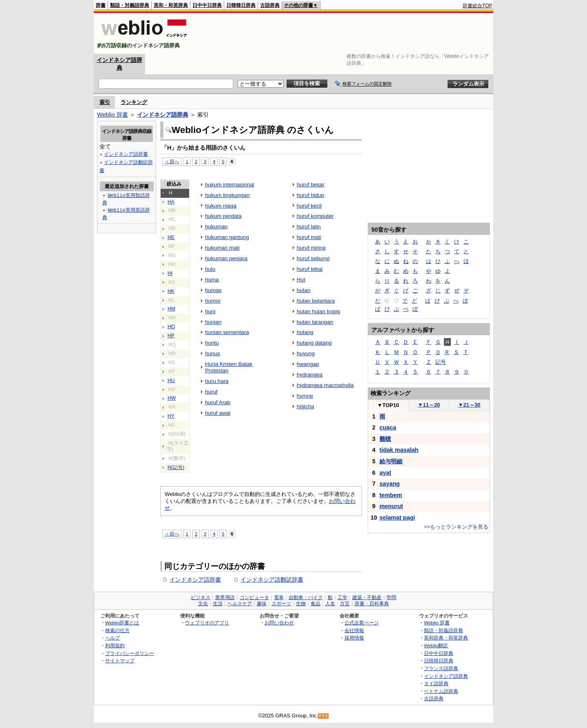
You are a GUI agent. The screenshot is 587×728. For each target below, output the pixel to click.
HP (171, 336)
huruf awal (218, 413)
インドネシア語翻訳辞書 (272, 580)
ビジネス (201, 597)
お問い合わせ (279, 623)
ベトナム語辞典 (441, 691)
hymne (305, 396)
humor (213, 301)
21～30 (469, 405)
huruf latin (309, 227)
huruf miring (311, 248)
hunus (213, 353)
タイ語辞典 (436, 683)
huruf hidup (310, 195)
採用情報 (354, 638)
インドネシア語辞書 (195, 580)
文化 (203, 604)
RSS (324, 716)
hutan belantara (316, 301)
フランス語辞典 (441, 668)
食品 (316, 604)
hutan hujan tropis (319, 311)
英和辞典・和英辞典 (446, 638)
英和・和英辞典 (171, 5)
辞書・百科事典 (372, 604)
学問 (391, 597)
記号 (441, 362)
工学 (342, 597)
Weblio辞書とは (122, 623)
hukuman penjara (226, 258)
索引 (105, 102)
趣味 (262, 604)
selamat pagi (397, 518)
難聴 (385, 439)
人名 (330, 604)
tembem (391, 495)
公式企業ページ (362, 623)
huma (212, 280)
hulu (210, 269)
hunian (213, 322)
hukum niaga (221, 206)
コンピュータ (254, 597)
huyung (306, 353)
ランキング (134, 102)
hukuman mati (222, 248)
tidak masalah (399, 450)
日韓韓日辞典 (241, 5)
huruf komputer (315, 216)
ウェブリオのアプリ (207, 623)
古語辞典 (270, 5)
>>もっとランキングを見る (456, 527)
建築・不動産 (367, 597)
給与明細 (391, 461)
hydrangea (310, 375)
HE (171, 237)
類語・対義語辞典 (130, 5)
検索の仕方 (117, 630)
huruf (211, 392)
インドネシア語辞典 (163, 115)
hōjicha (306, 406)
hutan (304, 290)
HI (170, 273)
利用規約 (115, 645)
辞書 (101, 5)
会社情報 (354, 630)
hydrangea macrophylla (325, 385)
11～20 (429, 405)
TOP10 (388, 405)
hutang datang (314, 343)
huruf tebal (310, 269)
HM (171, 309)
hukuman (216, 227)
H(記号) (176, 467)
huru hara (217, 381)
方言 (345, 604)
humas (213, 290)
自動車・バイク (306, 597)
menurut (391, 506)
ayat (385, 473)
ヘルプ (113, 638)
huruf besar (311, 185)
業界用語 (225, 597)
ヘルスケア (240, 604)
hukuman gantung (227, 237)
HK (171, 291)
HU (171, 381)
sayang (390, 484)
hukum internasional (230, 185)
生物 (301, 604)
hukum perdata (223, 216)
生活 (218, 604)
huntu (212, 343)
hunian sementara (227, 332)
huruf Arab (218, 402)
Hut (301, 280)
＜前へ (172, 161)
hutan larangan (315, 322)
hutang (305, 332)
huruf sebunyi (313, 258)
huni (210, 311)
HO (171, 327)
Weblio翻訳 (436, 645)
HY (171, 416)
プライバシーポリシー (130, 653)
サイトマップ (120, 661)
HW (172, 398)
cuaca (388, 427)
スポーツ (281, 604)
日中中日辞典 (207, 5)
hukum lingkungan (227, 195)
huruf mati (309, 237)
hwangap (308, 364)
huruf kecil (309, 206)
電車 (279, 597)
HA (171, 202)
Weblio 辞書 (113, 115)
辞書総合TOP (478, 6)
